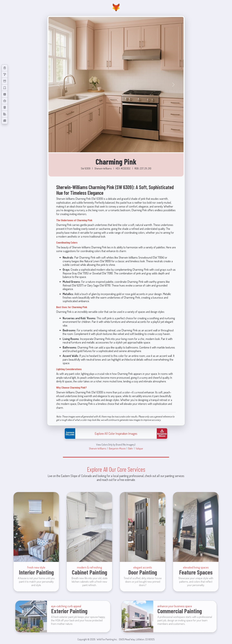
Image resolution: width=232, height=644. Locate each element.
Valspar (139, 448)
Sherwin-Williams (98, 448)
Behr (131, 448)
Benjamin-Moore (117, 448)
